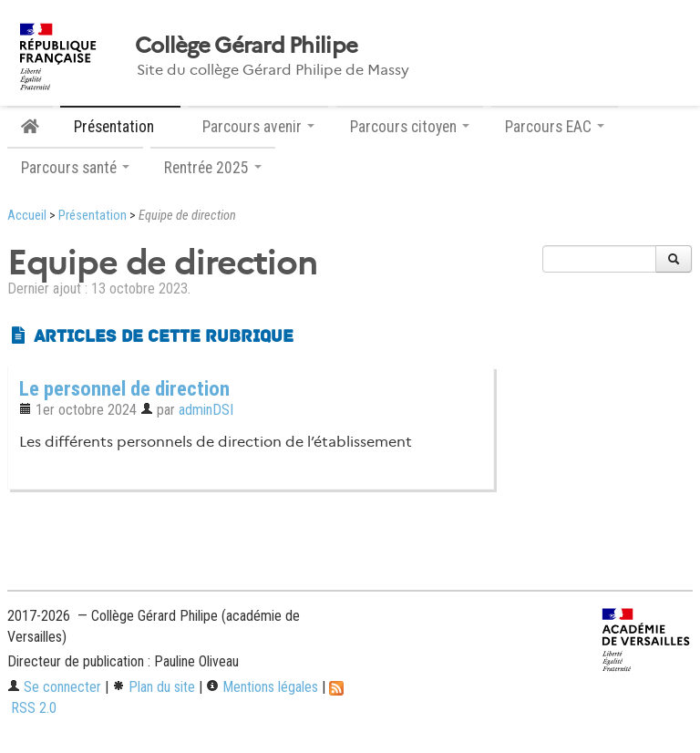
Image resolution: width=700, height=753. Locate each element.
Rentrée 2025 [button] (213, 168)
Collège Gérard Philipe (246, 46)
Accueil (27, 216)
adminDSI (206, 410)
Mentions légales (262, 687)
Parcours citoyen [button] (410, 127)
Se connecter (54, 687)
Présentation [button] (120, 127)
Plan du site (154, 687)
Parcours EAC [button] (555, 127)
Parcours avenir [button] (258, 127)
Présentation (93, 216)
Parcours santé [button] (75, 168)
